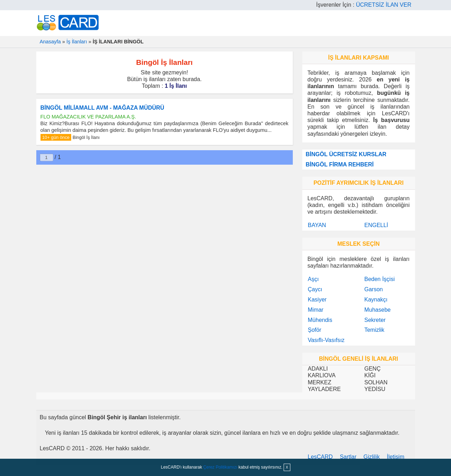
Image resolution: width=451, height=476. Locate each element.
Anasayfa (50, 42)
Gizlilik (372, 457)
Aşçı (313, 279)
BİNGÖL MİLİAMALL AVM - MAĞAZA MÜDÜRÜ (103, 108)
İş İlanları (77, 42)
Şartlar (348, 457)
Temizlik (374, 330)
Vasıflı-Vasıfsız (326, 340)
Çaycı (315, 289)
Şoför (315, 330)
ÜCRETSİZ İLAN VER (384, 5)
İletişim (396, 457)
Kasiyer (317, 300)
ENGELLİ (376, 225)
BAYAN (317, 225)
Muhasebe (378, 310)
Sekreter (375, 320)
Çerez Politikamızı (220, 467)
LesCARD (320, 457)
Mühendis (320, 320)
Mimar (316, 310)
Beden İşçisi (379, 279)
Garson (373, 289)
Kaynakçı (376, 300)
